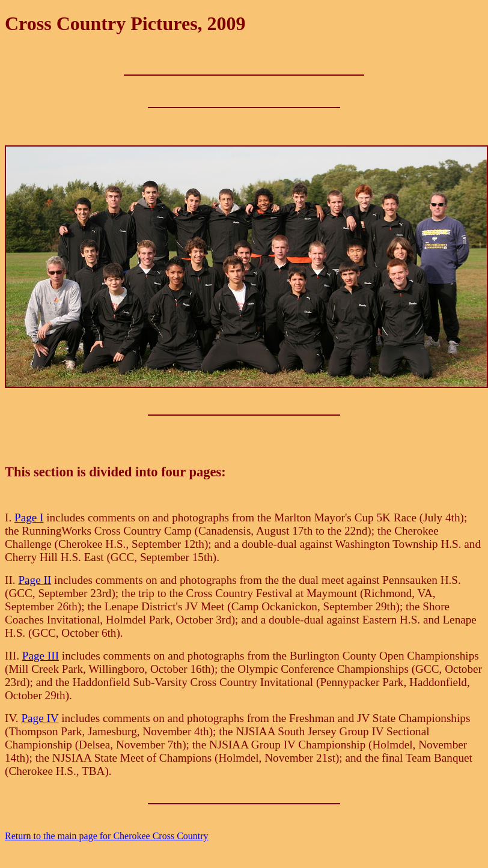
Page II (35, 580)
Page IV (40, 718)
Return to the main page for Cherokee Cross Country (107, 836)
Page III (41, 656)
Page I (29, 517)
